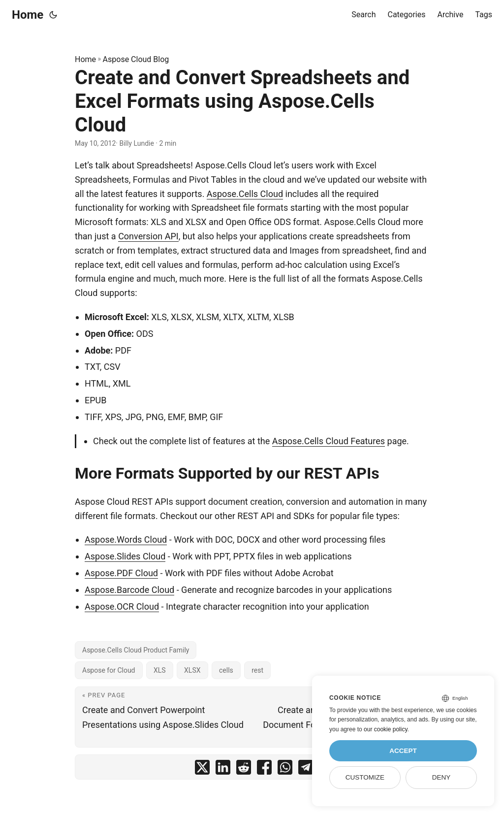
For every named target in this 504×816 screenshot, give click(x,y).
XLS (160, 670)
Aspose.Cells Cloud (245, 194)
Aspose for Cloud (109, 670)
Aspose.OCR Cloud (122, 606)
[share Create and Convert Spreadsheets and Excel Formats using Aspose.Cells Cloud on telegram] (306, 769)
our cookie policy (386, 729)
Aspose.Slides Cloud (125, 556)
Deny (441, 777)
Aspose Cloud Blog (136, 59)
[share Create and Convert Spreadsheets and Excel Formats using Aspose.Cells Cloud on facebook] (264, 769)
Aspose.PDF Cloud (121, 573)
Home (28, 15)
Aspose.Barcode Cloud (129, 590)
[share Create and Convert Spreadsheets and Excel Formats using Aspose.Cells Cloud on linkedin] (223, 769)
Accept (403, 751)
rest (257, 670)
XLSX (192, 670)
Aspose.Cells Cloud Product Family (136, 650)
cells (226, 670)
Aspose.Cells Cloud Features (329, 441)
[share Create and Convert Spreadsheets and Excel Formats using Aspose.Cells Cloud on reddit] (244, 769)
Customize (365, 777)
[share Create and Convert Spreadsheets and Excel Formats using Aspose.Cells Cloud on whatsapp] (285, 769)
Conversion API (148, 236)
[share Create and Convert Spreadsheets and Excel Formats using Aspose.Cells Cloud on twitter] (202, 769)
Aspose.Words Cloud (126, 539)
